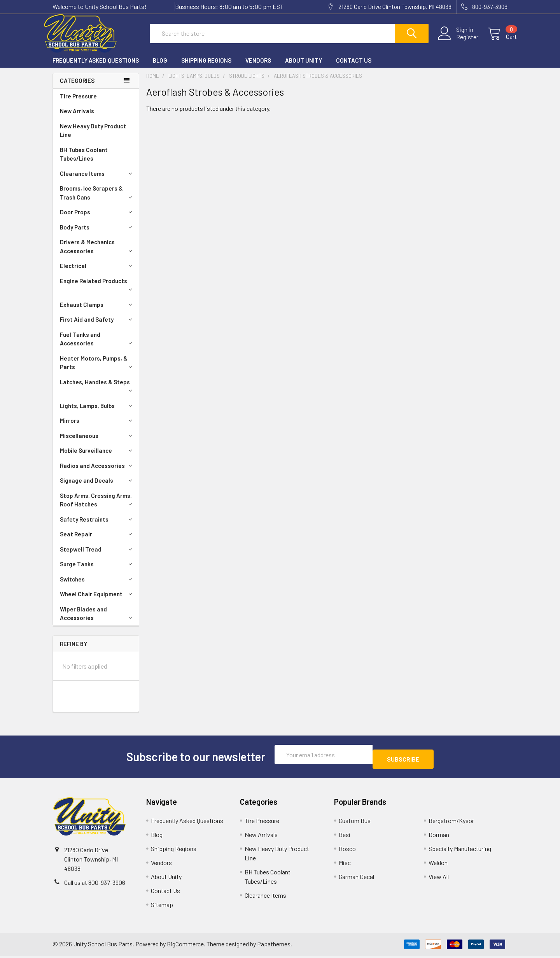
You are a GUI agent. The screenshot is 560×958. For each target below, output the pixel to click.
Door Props (97, 219)
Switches (97, 586)
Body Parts (97, 234)
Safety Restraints (97, 526)
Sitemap (162, 907)
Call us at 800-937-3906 (95, 885)
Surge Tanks (97, 571)
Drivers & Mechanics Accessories (97, 253)
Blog (160, 67)
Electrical (97, 273)
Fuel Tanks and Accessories (97, 346)
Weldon (438, 865)
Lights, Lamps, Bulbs (97, 413)
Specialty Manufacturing (460, 851)
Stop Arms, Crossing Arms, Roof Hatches (97, 507)
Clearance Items (97, 180)
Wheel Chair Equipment (97, 601)
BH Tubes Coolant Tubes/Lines (84, 161)
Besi (345, 837)
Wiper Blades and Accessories (97, 621)
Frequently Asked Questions (96, 67)
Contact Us (354, 67)
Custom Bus (355, 823)
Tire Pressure (78, 103)
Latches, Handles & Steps (97, 392)
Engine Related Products (97, 291)
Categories (77, 88)
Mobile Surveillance (97, 457)
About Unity (304, 67)
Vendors (258, 67)
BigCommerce (185, 947)
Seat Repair (97, 541)
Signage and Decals (97, 487)
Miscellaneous (97, 443)
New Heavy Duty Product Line (93, 137)
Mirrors (97, 427)
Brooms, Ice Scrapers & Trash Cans (97, 200)
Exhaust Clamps (97, 312)
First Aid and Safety (97, 326)
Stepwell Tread (97, 556)
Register (458, 42)
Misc (345, 865)
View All (439, 879)
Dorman (439, 837)
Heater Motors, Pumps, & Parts (97, 370)
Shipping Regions (206, 67)
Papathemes (274, 947)
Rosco (347, 851)
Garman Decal (356, 879)
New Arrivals (77, 118)
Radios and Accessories (97, 473)
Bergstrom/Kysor (451, 823)
